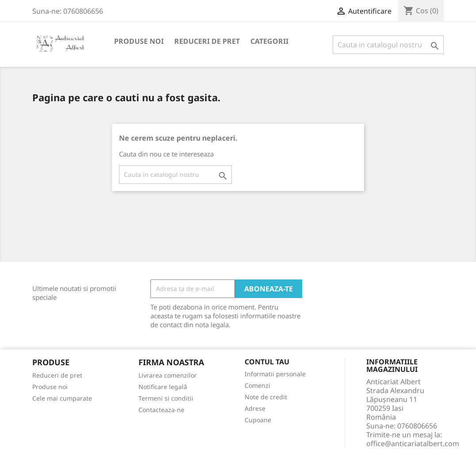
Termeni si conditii (166, 398)
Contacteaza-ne (161, 410)
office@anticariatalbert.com (413, 444)
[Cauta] (388, 45)
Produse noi (139, 41)
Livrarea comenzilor (168, 375)
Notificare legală (163, 387)
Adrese (255, 408)
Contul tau (267, 362)
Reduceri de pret (207, 41)
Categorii (269, 41)
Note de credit (266, 397)
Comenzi (257, 385)
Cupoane (258, 420)
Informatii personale (275, 374)
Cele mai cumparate (62, 398)
